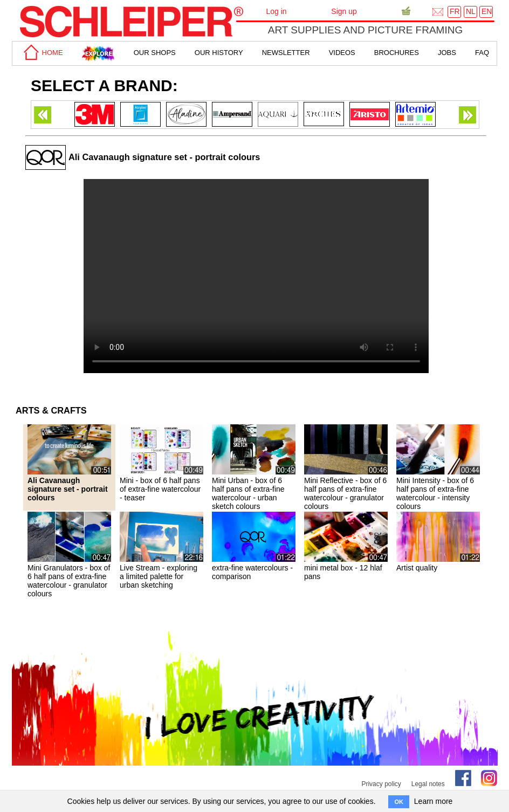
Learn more (434, 801)
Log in (276, 11)
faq (482, 53)
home (42, 53)
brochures (397, 53)
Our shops (155, 53)
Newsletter (286, 53)
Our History (219, 53)
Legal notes (428, 784)
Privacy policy (381, 784)
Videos (342, 53)
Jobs (447, 53)
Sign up (344, 11)
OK (399, 802)
